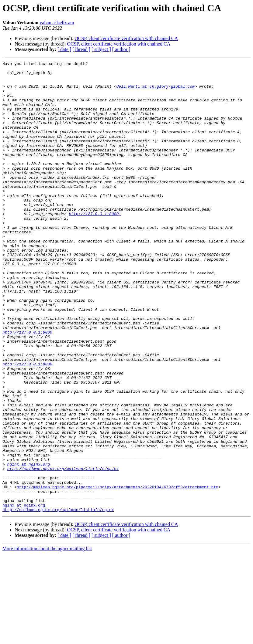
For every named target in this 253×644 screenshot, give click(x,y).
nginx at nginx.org (29, 545)
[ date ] (64, 49)
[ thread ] (81, 49)
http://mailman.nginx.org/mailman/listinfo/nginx (63, 551)
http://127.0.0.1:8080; (95, 245)
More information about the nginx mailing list (47, 639)
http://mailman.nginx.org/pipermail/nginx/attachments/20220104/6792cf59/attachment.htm (118, 572)
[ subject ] (101, 49)
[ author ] (121, 49)
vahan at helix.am (57, 23)
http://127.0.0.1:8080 (27, 387)
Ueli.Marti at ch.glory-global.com (155, 92)
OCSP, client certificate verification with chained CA (126, 38)
